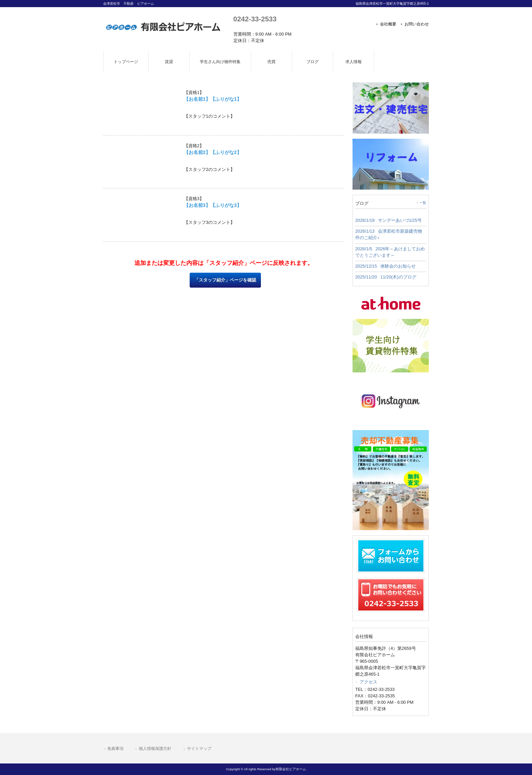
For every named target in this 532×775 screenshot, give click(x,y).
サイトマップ (199, 749)
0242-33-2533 (255, 19)
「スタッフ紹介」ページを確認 (225, 280)
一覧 (423, 203)
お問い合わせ (417, 24)
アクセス (368, 682)
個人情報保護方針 (155, 749)
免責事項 (115, 749)
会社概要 (388, 24)
